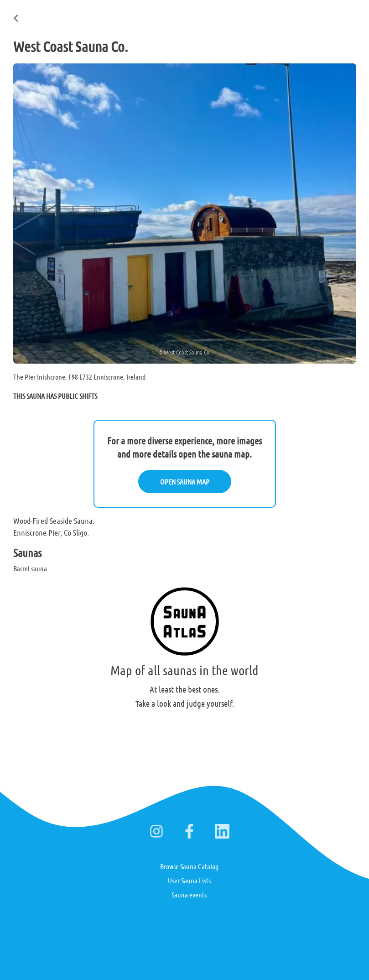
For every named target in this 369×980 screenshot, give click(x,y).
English (260, 13)
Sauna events (189, 894)
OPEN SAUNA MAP (185, 482)
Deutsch (320, 13)
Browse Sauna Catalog (189, 866)
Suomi (290, 13)
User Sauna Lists (189, 880)
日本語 (350, 13)
